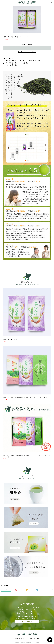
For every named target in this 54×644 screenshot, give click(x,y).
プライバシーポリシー (20, 638)
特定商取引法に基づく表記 (33, 638)
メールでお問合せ (27, 622)
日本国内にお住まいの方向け (27, 52)
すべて (6, 590)
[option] (27, 19)
